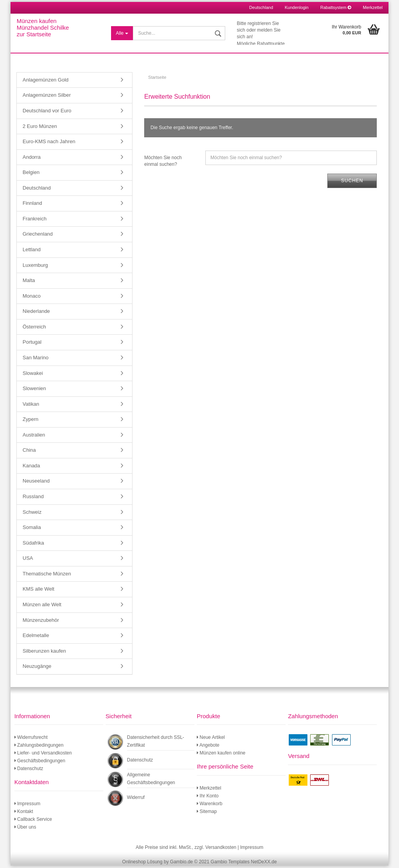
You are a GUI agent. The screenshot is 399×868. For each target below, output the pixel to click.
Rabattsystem (336, 7)
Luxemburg (35, 267)
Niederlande (36, 313)
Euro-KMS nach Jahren (49, 143)
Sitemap (207, 813)
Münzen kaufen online (221, 755)
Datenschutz (29, 771)
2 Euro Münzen (40, 128)
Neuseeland (36, 483)
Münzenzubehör (41, 622)
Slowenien (34, 390)
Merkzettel (373, 7)
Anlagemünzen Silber (47, 97)
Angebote (208, 747)
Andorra (32, 159)
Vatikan (31, 406)
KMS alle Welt (38, 591)
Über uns (25, 829)
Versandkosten (221, 849)
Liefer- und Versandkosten (43, 755)
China (29, 452)
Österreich (34, 329)
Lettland (32, 251)
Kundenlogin (297, 7)
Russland (33, 498)
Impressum (27, 806)
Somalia (32, 529)
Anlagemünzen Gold (46, 82)
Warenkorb (210, 806)
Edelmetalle (36, 637)
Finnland (32, 205)
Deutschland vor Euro (47, 113)
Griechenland (38, 236)
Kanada (31, 468)
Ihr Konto (208, 798)
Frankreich (34, 221)
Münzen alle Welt (42, 606)
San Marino (35, 359)
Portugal (32, 344)
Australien (34, 437)
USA (28, 560)
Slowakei (33, 375)
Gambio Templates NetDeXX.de (244, 864)
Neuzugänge (37, 668)
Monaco (32, 298)
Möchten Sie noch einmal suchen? (163, 163)
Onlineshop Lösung (142, 864)
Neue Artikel (211, 740)
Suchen (352, 183)
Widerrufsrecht (31, 740)
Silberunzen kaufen (44, 653)
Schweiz (32, 514)
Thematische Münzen (47, 576)
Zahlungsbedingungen (39, 747)
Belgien (31, 174)
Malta (29, 282)
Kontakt (24, 813)
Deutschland (37, 190)
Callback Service (33, 821)
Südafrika (33, 545)
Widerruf (136, 800)
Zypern (30, 421)
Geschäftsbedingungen (40, 763)
